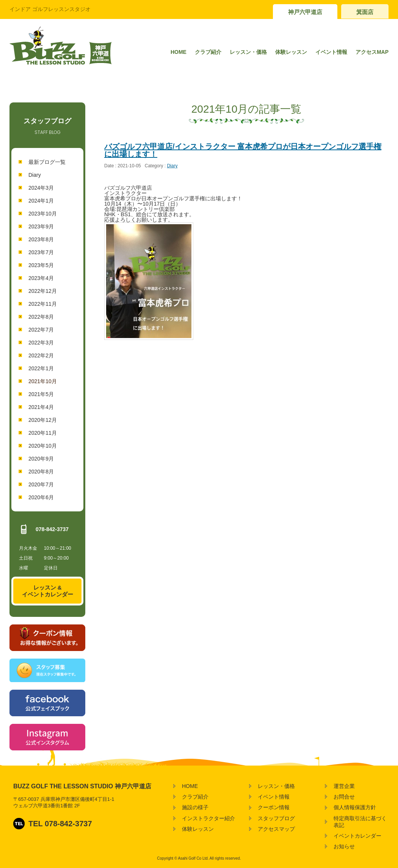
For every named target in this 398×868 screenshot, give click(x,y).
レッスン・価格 (248, 52)
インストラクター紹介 (208, 818)
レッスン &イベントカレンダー (48, 591)
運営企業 (344, 786)
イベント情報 (331, 52)
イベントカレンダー (357, 836)
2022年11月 (43, 304)
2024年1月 (41, 201)
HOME (179, 52)
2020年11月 (43, 433)
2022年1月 (41, 368)
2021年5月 (41, 394)
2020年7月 (41, 484)
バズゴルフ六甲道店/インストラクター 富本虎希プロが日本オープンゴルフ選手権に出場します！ (243, 150)
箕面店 (365, 12)
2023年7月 (41, 252)
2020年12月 (43, 420)
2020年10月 (43, 446)
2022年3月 (41, 343)
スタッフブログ (276, 818)
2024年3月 (41, 188)
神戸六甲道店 (305, 12)
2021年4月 (41, 407)
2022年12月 (43, 291)
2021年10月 (43, 381)
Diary (35, 175)
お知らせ (344, 846)
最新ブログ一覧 (47, 162)
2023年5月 (41, 265)
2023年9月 (41, 226)
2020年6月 (41, 497)
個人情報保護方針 (355, 807)
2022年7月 (41, 330)
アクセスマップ (276, 829)
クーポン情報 (274, 807)
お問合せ (344, 797)
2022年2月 (41, 355)
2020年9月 (41, 459)
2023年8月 (41, 239)
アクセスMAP (372, 52)
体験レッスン (291, 52)
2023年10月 (43, 214)
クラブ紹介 (208, 52)
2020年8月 (41, 472)
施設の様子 (195, 807)
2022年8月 (41, 317)
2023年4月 (41, 278)
